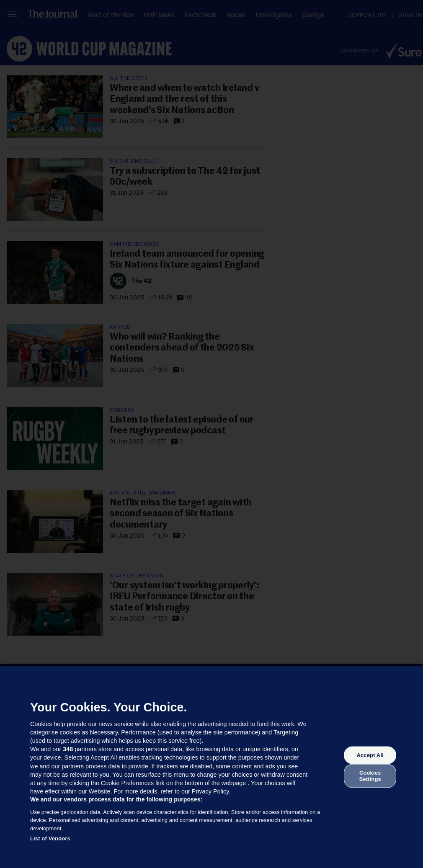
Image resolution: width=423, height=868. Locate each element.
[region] (211, 767)
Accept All (370, 755)
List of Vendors (50, 838)
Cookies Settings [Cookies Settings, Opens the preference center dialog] (370, 776)
